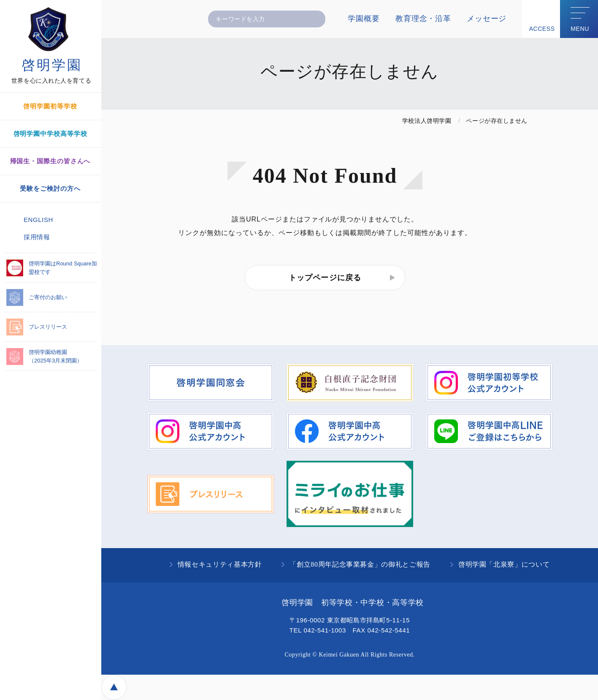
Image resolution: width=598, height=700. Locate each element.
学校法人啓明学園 (427, 121)
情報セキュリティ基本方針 (220, 564)
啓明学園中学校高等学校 (50, 134)
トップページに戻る (325, 278)
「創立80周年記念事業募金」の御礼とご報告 (360, 564)
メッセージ (487, 19)
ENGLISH (38, 220)
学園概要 (364, 19)
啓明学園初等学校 (50, 106)
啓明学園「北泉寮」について (504, 564)
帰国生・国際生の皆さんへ (50, 161)
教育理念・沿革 (423, 19)
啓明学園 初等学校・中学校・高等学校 (353, 603)
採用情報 (37, 237)
